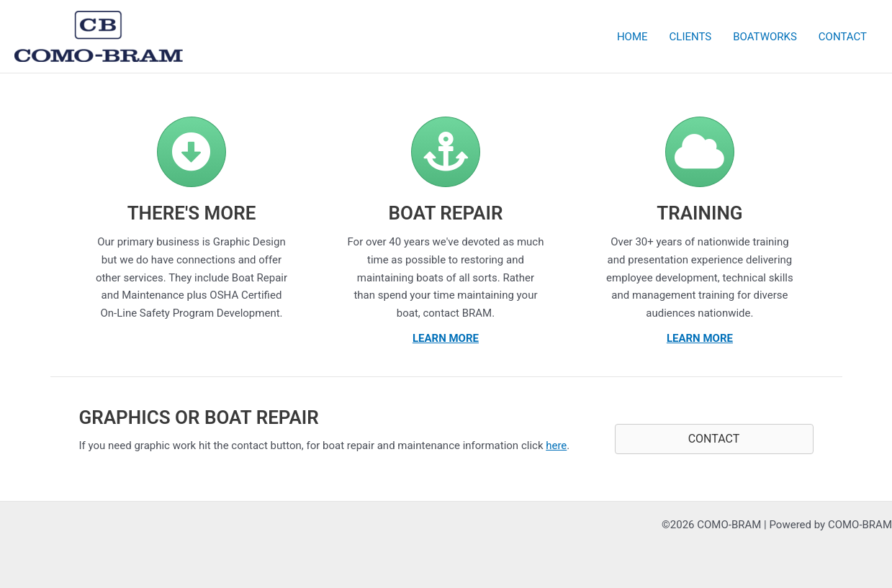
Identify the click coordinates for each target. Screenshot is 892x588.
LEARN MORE (446, 338)
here (556, 445)
